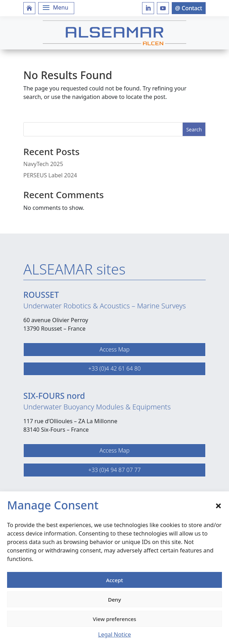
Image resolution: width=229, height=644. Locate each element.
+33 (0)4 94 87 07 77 (114, 470)
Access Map (114, 349)
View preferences (115, 619)
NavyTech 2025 (43, 164)
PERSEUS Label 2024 (50, 175)
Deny (115, 599)
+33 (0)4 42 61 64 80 (114, 368)
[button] (218, 505)
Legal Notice (115, 634)
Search (194, 129)
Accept (114, 580)
